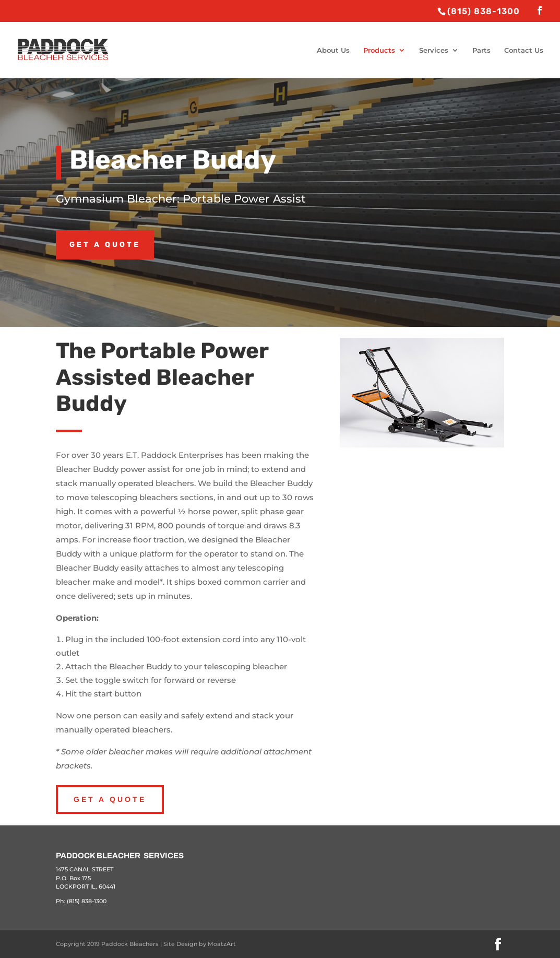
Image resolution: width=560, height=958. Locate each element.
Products (379, 50)
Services (434, 50)
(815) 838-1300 (87, 901)
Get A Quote (110, 799)
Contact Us (524, 50)
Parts (481, 50)
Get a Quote (105, 245)
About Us (333, 50)
